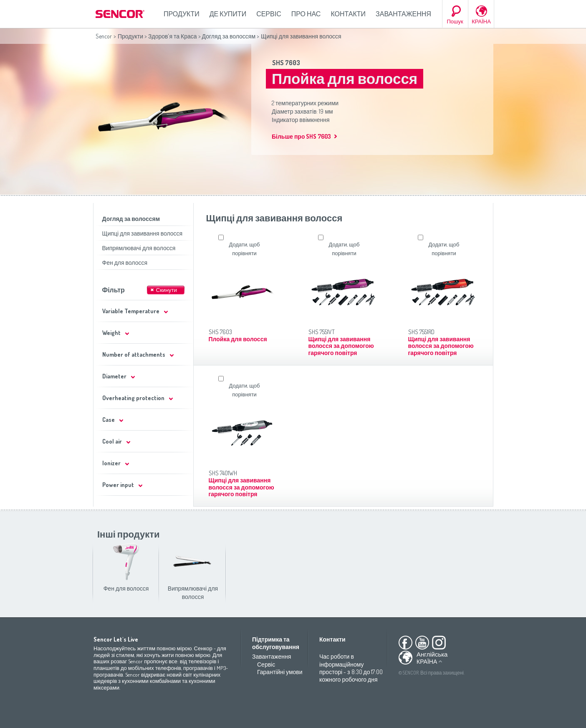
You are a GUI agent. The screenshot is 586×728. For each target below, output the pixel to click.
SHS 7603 (286, 63)
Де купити (228, 14)
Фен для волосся (125, 263)
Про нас (306, 14)
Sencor (104, 36)
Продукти (182, 14)
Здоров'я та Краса (173, 36)
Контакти (348, 14)
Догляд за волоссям (229, 36)
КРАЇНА (481, 21)
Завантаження (403, 14)
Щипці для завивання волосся (143, 233)
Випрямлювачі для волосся (139, 248)
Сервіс (269, 14)
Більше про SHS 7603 (301, 136)
